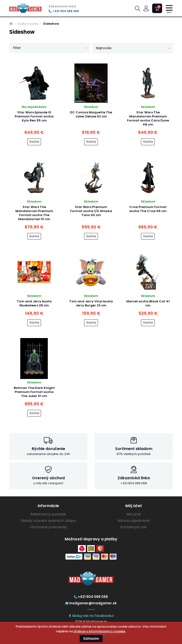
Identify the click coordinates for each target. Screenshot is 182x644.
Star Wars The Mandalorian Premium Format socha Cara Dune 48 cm (148, 118)
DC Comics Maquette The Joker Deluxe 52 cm (91, 114)
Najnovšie (104, 48)
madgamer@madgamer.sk (91, 603)
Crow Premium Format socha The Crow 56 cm (148, 209)
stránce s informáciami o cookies (99, 631)
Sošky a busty (28, 24)
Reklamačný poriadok (48, 514)
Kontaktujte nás (134, 527)
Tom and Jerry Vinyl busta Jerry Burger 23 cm (91, 303)
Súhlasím (91, 639)
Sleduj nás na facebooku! (91, 616)
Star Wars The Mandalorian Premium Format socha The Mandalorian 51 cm (34, 213)
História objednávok (134, 521)
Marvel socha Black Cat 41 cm (148, 303)
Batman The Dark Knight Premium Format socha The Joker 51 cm (34, 392)
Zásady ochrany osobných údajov (48, 521)
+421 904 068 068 (64, 11)
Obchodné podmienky (48, 527)
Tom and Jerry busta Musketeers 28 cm (34, 303)
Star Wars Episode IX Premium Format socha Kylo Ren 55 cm (34, 116)
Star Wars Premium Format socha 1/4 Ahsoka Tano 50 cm (91, 211)
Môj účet (134, 514)
